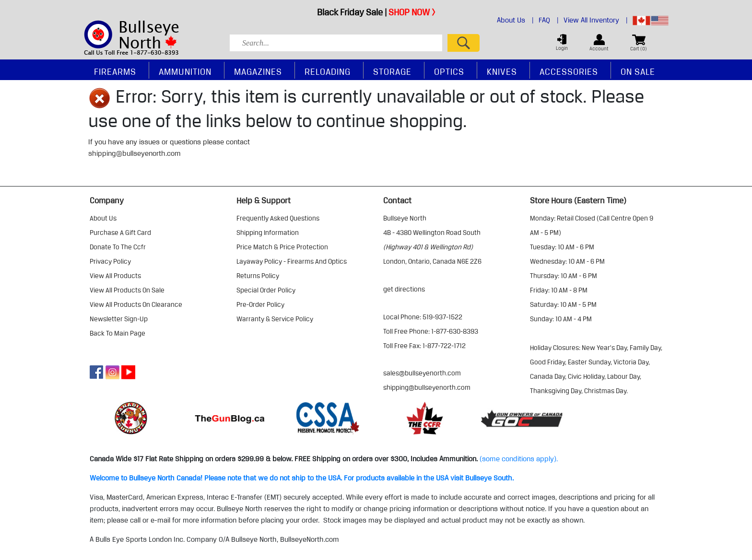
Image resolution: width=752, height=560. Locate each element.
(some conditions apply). (519, 459)
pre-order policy (260, 304)
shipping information (268, 233)
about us (103, 218)
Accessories (569, 71)
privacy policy (110, 261)
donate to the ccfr (118, 247)
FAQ (549, 20)
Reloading (328, 71)
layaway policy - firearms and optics (292, 261)
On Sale (638, 71)
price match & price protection (282, 247)
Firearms (115, 71)
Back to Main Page (117, 333)
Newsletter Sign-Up (119, 319)
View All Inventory (596, 20)
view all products (115, 276)
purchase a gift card (120, 233)
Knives (502, 71)
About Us (515, 20)
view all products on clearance (136, 304)
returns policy (258, 276)
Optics (449, 71)
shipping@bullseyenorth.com (135, 153)
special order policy (266, 290)
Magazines (258, 71)
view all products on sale (127, 290)
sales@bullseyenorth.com (422, 373)
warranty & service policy (275, 319)
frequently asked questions (278, 218)
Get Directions (404, 289)
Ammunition (185, 71)
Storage (392, 71)
